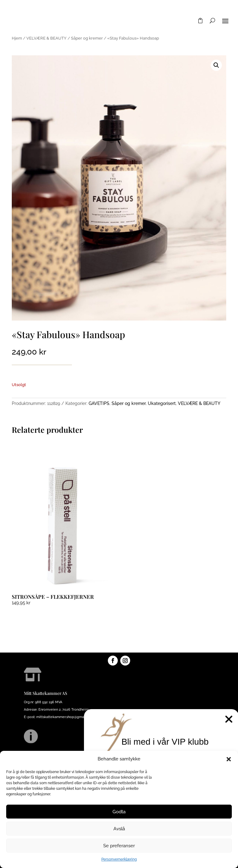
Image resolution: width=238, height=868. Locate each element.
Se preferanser (119, 846)
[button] (229, 759)
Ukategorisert (162, 403)
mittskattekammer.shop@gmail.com (65, 717)
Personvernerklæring (119, 859)
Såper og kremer (87, 38)
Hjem (17, 38)
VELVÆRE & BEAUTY (46, 38)
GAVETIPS (99, 403)
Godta (119, 812)
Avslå (119, 829)
